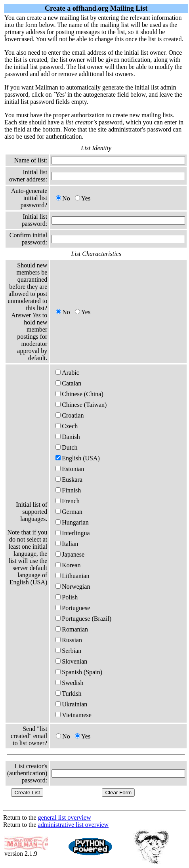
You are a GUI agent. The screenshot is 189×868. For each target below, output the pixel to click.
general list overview (65, 817)
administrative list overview (73, 825)
